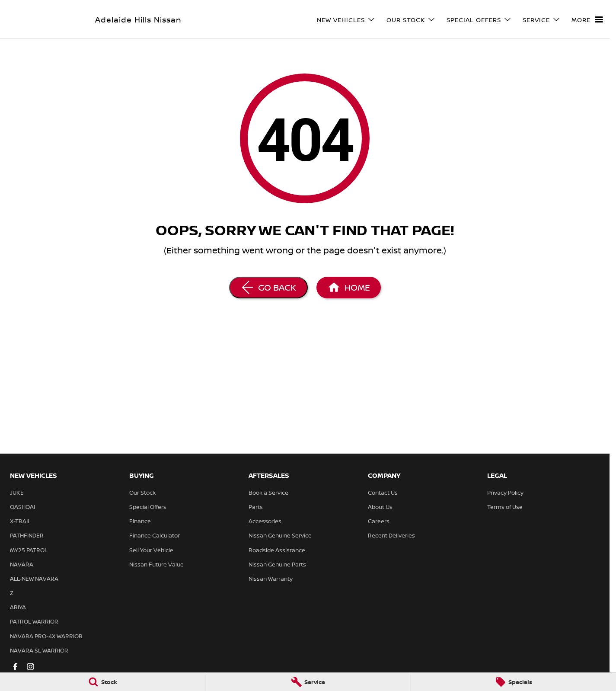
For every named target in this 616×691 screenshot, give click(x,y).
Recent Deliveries (391, 535)
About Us (380, 507)
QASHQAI (22, 507)
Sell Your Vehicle (151, 550)
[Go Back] (268, 288)
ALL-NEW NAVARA (34, 579)
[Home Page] (349, 288)
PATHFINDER (27, 535)
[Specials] (514, 682)
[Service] (308, 682)
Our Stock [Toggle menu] (411, 20)
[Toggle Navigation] (587, 19)
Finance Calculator (155, 535)
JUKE (17, 493)
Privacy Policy (505, 493)
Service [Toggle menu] (542, 20)
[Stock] (102, 682)
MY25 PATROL (29, 550)
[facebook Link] (15, 667)
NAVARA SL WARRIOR (39, 650)
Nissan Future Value (156, 564)
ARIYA (18, 607)
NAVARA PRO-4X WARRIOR (46, 636)
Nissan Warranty (271, 579)
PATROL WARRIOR (34, 621)
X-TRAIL (20, 521)
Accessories (265, 521)
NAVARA (22, 564)
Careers (379, 521)
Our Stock (142, 493)
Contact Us (383, 493)
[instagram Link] (30, 667)
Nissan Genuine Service (280, 535)
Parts (256, 507)
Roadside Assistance (277, 550)
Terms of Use (505, 507)
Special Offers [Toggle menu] (479, 20)
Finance (140, 521)
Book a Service (268, 493)
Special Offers (148, 507)
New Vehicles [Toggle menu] (346, 20)
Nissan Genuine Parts (277, 564)
